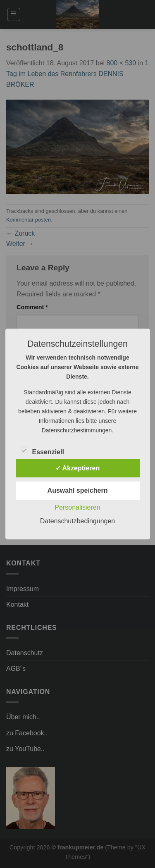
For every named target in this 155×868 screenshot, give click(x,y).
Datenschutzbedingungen (77, 521)
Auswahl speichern (78, 490)
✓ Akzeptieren (78, 468)
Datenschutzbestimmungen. (78, 430)
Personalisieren (77, 507)
